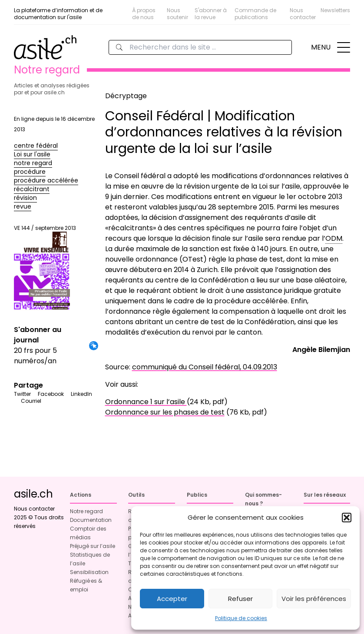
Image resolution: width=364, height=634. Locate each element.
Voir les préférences (314, 599)
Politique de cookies (241, 618)
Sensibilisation (89, 572)
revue (23, 206)
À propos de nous (144, 14)
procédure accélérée (46, 180)
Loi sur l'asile (32, 154)
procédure (30, 172)
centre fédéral (36, 146)
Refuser (240, 599)
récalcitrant (32, 189)
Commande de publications (255, 14)
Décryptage (126, 96)
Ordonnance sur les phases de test (165, 412)
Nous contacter (303, 14)
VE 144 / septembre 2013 (45, 268)
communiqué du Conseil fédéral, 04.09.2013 (205, 367)
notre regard (33, 163)
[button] (347, 518)
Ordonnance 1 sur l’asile (146, 402)
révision (25, 198)
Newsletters (335, 10)
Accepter (172, 599)
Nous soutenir (177, 14)
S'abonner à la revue (211, 14)
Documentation (91, 520)
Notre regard (86, 511)
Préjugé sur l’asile (93, 546)
